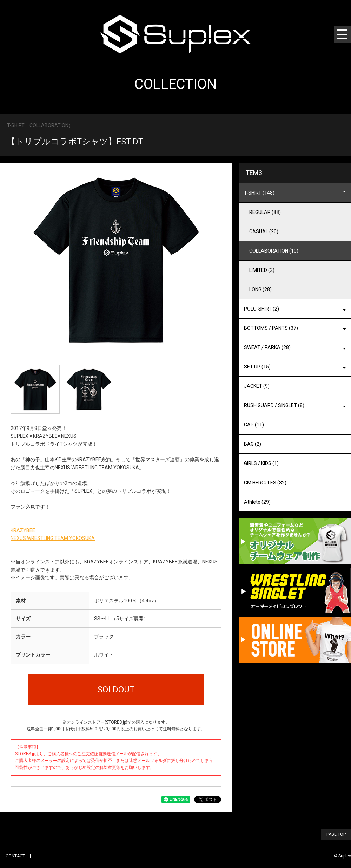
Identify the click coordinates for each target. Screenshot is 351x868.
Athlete (257, 502)
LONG (260, 289)
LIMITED (262, 270)
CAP (254, 425)
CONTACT (15, 856)
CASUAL (264, 231)
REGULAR (265, 212)
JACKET (257, 386)
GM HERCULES (265, 483)
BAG (253, 444)
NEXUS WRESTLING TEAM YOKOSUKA (53, 538)
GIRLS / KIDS (261, 463)
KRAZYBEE (23, 530)
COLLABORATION (274, 251)
